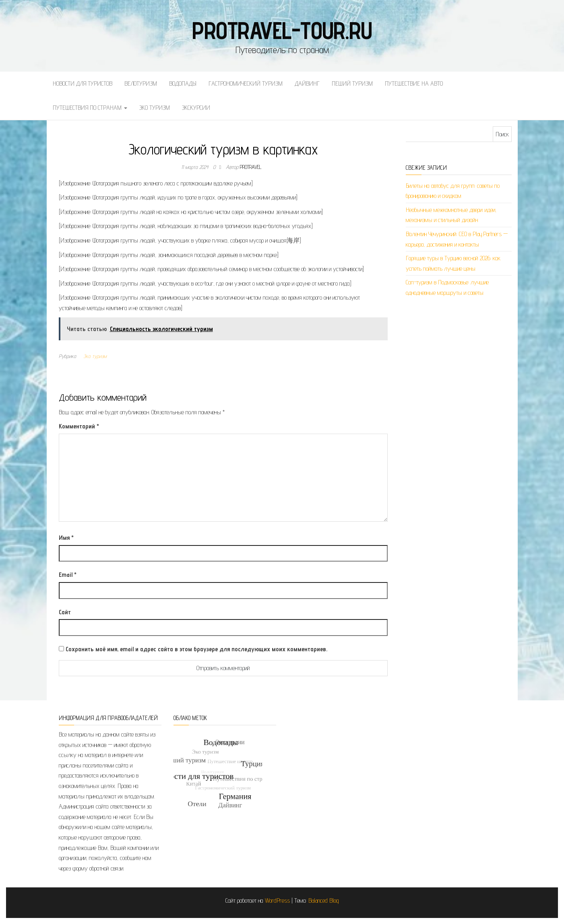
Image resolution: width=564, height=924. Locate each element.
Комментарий (79, 426)
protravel (251, 167)
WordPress (277, 900)
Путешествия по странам (90, 108)
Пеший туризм (352, 83)
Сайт (65, 612)
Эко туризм (155, 108)
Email (68, 575)
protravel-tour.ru (282, 30)
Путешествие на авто (414, 83)
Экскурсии (196, 108)
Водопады (183, 83)
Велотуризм (141, 83)
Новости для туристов (83, 83)
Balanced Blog (324, 900)
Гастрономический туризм (246, 83)
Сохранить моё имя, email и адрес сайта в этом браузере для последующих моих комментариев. (196, 649)
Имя (66, 538)
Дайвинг (307, 83)
